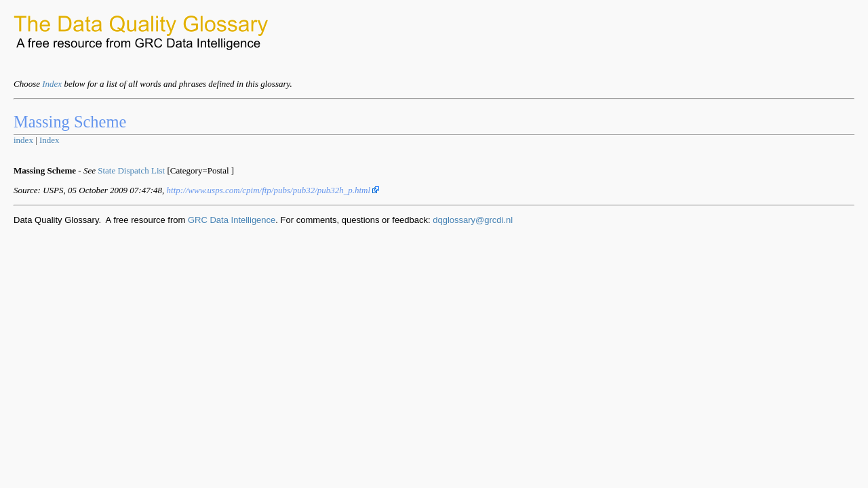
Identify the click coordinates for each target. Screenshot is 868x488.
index (23, 140)
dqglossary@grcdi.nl (473, 220)
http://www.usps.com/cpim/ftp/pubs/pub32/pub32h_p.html (273, 190)
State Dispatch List (131, 170)
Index (52, 84)
